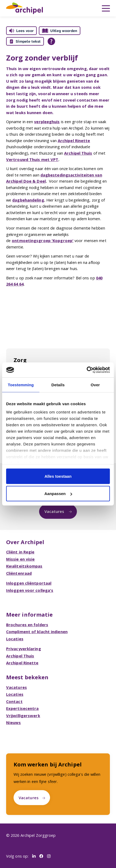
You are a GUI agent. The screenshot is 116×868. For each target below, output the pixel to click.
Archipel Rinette (74, 140)
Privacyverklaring (24, 649)
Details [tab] (58, 385)
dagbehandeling (28, 200)
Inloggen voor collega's (30, 590)
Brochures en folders (27, 625)
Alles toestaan (58, 476)
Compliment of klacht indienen (37, 632)
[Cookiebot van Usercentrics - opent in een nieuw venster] (87, 370)
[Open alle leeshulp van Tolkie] (51, 41)
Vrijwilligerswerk (23, 716)
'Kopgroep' (62, 240)
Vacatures (55, 511)
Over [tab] (95, 385)
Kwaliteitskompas (24, 566)
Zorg (20, 360)
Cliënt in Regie (20, 552)
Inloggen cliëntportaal (29, 583)
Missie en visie (20, 559)
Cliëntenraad (19, 573)
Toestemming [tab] (21, 385)
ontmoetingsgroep (31, 240)
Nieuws (14, 722)
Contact (14, 701)
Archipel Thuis (78, 153)
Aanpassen (58, 494)
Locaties (15, 639)
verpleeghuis (47, 122)
